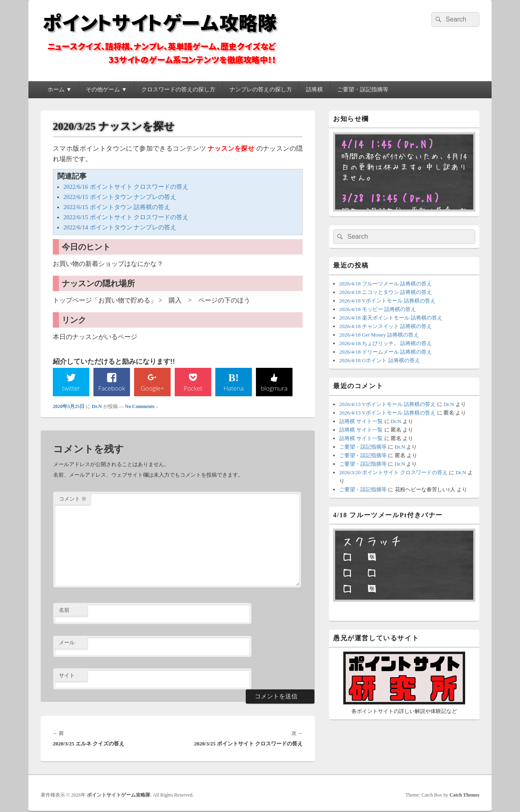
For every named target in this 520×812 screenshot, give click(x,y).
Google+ (152, 388)
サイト (67, 676)
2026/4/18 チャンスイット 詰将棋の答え (386, 326)
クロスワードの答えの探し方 (178, 90)
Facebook (112, 388)
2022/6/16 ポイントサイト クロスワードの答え (126, 187)
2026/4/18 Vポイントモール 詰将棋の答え (387, 301)
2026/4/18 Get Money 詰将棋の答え (379, 335)
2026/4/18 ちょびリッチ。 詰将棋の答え (386, 343)
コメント (73, 499)
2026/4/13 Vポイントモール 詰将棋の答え (387, 404)
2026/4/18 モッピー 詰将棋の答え (378, 309)
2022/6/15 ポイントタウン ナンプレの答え (120, 197)
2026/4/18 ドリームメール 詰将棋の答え (386, 352)
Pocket (193, 388)
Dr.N (97, 407)
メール (67, 643)
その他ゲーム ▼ (106, 90)
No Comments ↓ (142, 407)
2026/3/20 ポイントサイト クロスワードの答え (393, 472)
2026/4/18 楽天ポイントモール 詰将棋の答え (391, 318)
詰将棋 (314, 90)
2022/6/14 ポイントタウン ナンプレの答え (120, 227)
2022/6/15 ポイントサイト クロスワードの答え (126, 217)
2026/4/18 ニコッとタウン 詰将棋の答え (386, 292)
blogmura (274, 388)
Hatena (234, 388)
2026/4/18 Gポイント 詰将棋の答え (380, 360)
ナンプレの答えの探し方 (261, 90)
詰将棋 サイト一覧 (361, 421)
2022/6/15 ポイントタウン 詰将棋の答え (117, 207)
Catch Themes (465, 795)
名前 (64, 610)
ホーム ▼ (60, 90)
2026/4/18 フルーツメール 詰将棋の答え (386, 284)
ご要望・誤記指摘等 (363, 90)
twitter (71, 388)
